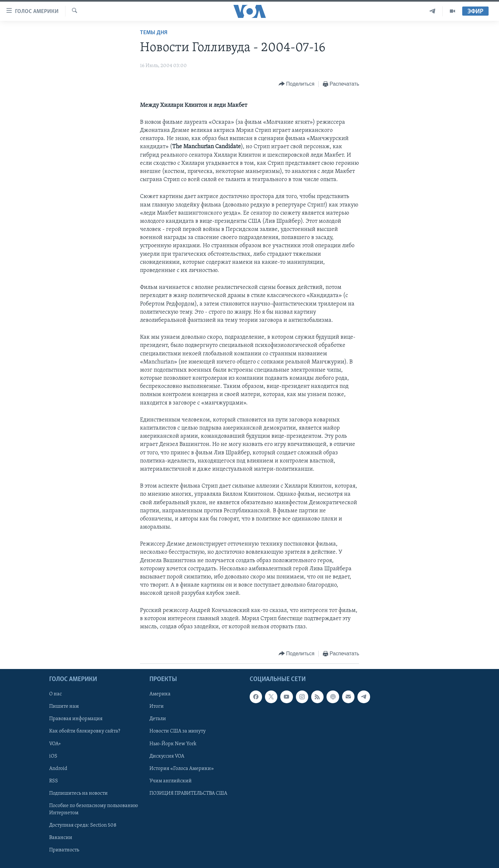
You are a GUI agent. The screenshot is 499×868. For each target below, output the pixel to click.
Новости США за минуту (178, 732)
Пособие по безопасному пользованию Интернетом (94, 809)
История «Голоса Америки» (182, 769)
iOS (53, 756)
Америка (160, 694)
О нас (55, 694)
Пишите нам (64, 707)
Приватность (64, 850)
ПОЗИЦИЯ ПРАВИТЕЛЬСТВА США (188, 793)
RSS (54, 781)
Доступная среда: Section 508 (83, 825)
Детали (158, 719)
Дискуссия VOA (167, 756)
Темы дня (154, 33)
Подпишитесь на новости (78, 793)
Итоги (157, 707)
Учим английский (171, 781)
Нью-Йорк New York (173, 744)
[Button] (297, 84)
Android (58, 769)
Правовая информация (76, 719)
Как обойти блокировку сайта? (85, 732)
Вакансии (61, 838)
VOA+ (55, 744)
